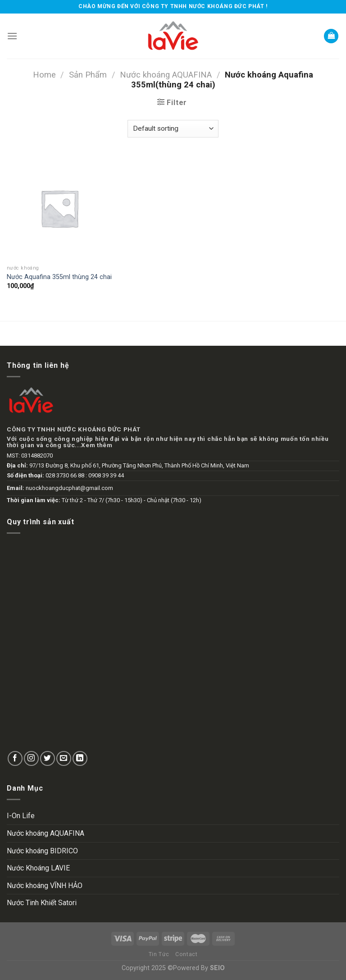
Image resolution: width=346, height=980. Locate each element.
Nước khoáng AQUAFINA (166, 75)
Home (44, 75)
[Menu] (12, 36)
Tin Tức (159, 954)
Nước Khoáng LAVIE (38, 868)
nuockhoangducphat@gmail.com (69, 488)
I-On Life (21, 816)
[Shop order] (173, 129)
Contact (186, 954)
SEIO (217, 968)
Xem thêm (97, 445)
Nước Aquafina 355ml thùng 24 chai (59, 277)
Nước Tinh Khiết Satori (42, 903)
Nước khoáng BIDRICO (42, 851)
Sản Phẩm (88, 75)
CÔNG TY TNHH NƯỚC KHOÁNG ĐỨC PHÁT (73, 429)
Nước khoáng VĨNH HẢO (45, 886)
